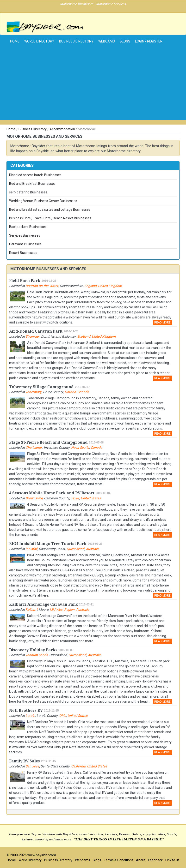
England (90, 286)
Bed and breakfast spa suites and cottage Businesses (50, 210)
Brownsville (34, 498)
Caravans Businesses (25, 244)
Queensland (75, 549)
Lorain (30, 716)
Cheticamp (34, 448)
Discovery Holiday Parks (33, 650)
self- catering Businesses (28, 192)
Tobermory (34, 392)
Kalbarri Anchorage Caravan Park (43, 604)
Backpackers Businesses (28, 227)
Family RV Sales (25, 761)
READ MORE (162, 323)
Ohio (63, 716)
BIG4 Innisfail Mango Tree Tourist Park (48, 544)
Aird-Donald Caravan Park (36, 331)
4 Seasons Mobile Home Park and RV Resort (52, 493)
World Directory (39, 41)
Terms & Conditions (119, 860)
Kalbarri (31, 610)
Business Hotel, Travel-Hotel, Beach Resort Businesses (50, 218)
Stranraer (33, 336)
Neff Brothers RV (26, 710)
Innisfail (31, 549)
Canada (83, 392)
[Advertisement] (93, 86)
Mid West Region (62, 610)
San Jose (32, 766)
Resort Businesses (23, 253)
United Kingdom (110, 286)
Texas (75, 498)
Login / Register (149, 41)
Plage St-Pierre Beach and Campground (48, 442)
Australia (93, 549)
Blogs (125, 41)
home (15, 41)
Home (11, 129)
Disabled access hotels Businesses (35, 175)
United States (91, 498)
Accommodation (62, 129)
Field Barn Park (25, 281)
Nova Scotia (80, 448)
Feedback (155, 860)
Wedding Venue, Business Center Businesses (43, 201)
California (78, 766)
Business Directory (76, 41)
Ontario (70, 392)
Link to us (172, 860)
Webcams (107, 41)
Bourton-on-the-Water (42, 286)
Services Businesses (25, 235)
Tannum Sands (37, 655)
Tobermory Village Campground (41, 387)
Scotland (84, 336)
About (141, 860)
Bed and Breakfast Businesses (32, 184)
